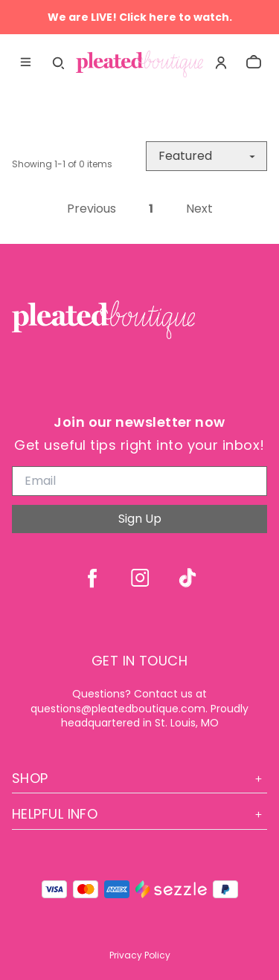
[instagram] (140, 578)
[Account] (221, 62)
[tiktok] (187, 578)
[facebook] (92, 578)
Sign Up (140, 519)
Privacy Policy (140, 955)
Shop (139, 778)
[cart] (254, 62)
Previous (92, 209)
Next (199, 209)
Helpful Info (139, 814)
